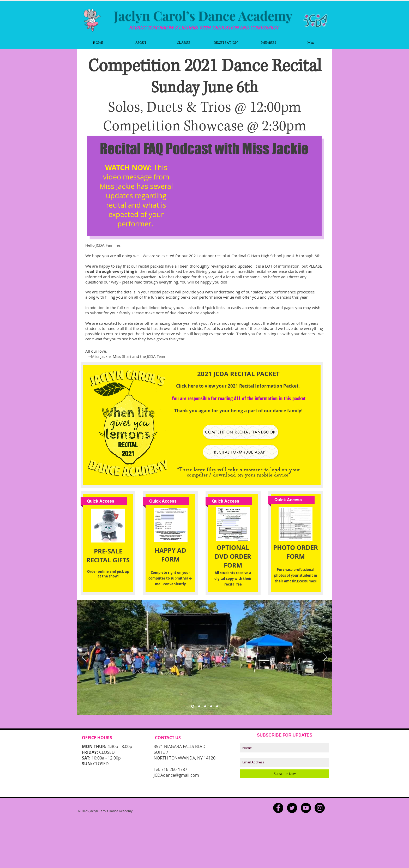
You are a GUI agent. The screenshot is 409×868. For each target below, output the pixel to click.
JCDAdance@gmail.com (176, 775)
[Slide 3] (193, 706)
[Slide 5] (217, 706)
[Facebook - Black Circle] (278, 808)
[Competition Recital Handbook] (240, 432)
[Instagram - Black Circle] (320, 808)
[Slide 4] (211, 706)
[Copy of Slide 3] (205, 706)
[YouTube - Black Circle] (306, 808)
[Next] (325, 657)
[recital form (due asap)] (240, 452)
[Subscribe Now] (285, 774)
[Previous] (84, 657)
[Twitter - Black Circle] (292, 808)
